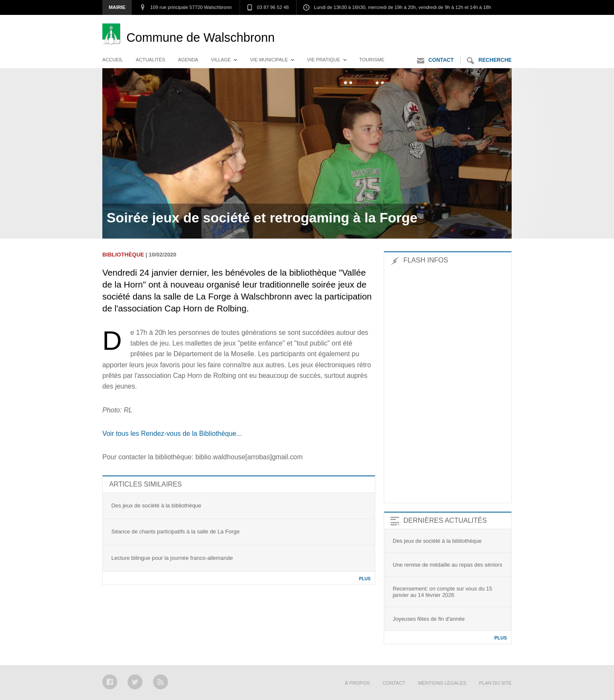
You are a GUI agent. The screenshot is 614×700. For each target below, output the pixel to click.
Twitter (135, 682)
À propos (357, 683)
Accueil (113, 60)
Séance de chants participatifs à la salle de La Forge (175, 531)
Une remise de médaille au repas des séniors (447, 565)
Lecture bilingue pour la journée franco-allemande (172, 558)
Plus (365, 579)
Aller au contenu (488, 23)
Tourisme (372, 60)
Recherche (489, 61)
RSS (161, 682)
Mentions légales (442, 683)
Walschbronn (200, 37)
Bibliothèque (123, 255)
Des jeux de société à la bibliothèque (156, 506)
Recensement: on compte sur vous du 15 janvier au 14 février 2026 (442, 592)
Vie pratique (324, 60)
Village (221, 60)
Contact (435, 61)
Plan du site (495, 683)
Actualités (151, 60)
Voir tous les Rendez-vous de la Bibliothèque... (172, 434)
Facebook (110, 682)
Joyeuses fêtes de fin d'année (429, 619)
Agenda (188, 60)
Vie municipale (269, 60)
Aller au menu (432, 23)
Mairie (117, 7)
